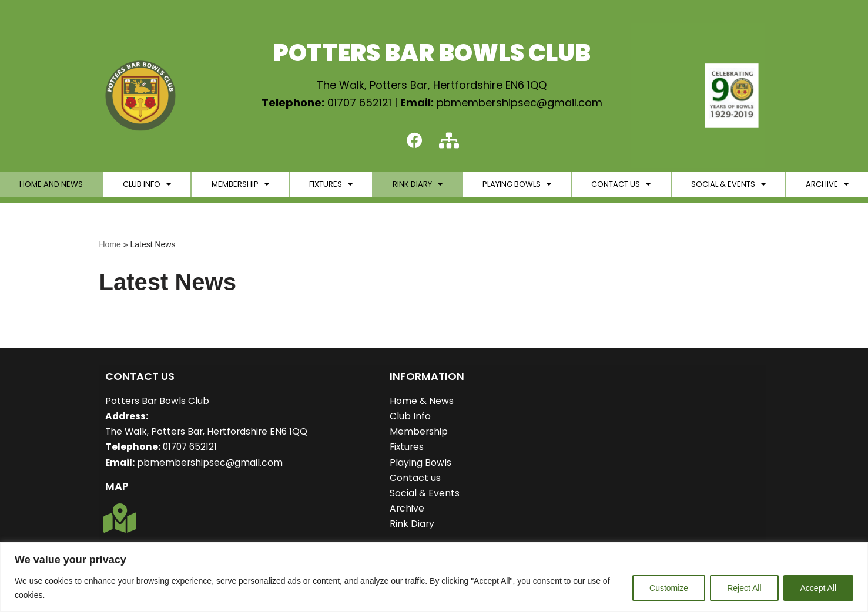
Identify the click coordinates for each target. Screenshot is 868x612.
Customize (669, 588)
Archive (827, 185)
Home (110, 245)
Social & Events (728, 185)
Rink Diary (418, 185)
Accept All (818, 588)
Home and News (51, 185)
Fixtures (331, 185)
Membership (240, 185)
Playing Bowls (517, 185)
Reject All (744, 588)
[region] (434, 577)
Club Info (147, 185)
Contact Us (621, 185)
